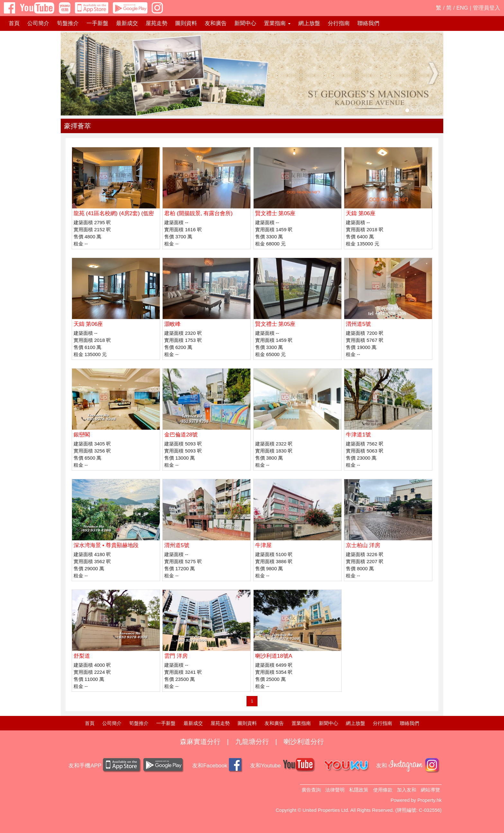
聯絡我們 (368, 23)
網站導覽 (430, 790)
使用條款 (383, 790)
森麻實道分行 (200, 741)
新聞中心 (245, 23)
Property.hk (429, 800)
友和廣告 (216, 23)
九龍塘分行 (252, 741)
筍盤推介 (68, 23)
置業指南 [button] (277, 23)
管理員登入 (486, 8)
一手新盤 (97, 23)
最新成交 (127, 23)
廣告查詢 (311, 790)
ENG (462, 8)
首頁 (14, 23)
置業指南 (301, 723)
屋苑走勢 (157, 23)
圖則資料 (186, 23)
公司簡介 (38, 23)
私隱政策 (359, 790)
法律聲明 (335, 790)
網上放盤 (309, 23)
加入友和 (407, 790)
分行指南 (339, 23)
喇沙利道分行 (304, 741)
